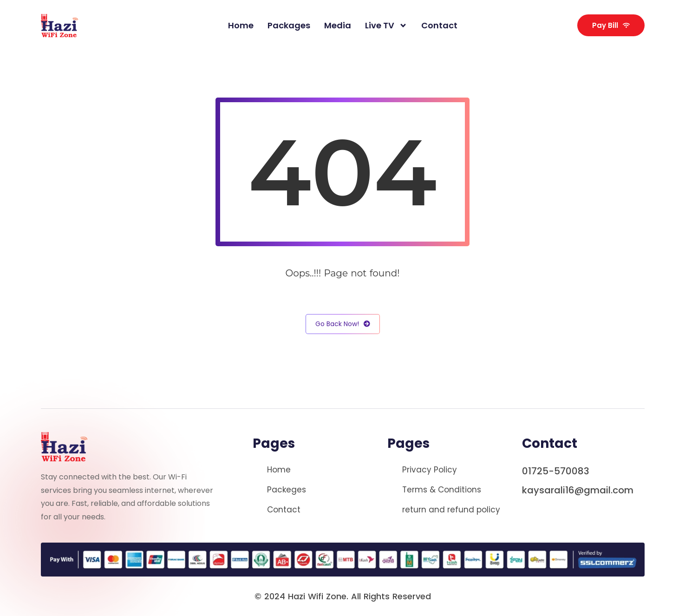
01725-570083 (556, 471)
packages (289, 25)
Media (338, 25)
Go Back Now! (343, 324)
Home (241, 25)
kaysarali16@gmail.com (578, 490)
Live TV (386, 26)
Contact (439, 25)
